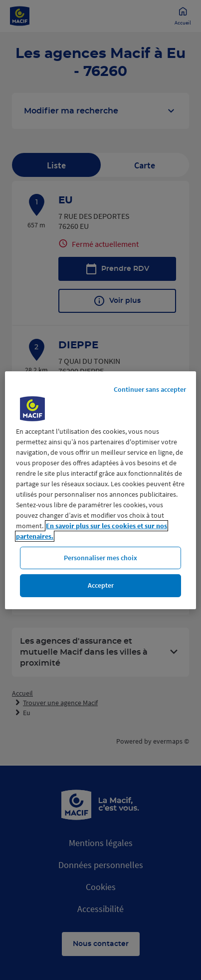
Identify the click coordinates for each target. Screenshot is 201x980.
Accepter (101, 585)
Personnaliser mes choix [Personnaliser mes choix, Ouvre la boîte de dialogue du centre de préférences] (100, 557)
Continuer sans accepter (150, 389)
